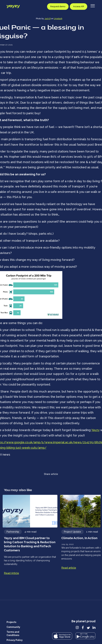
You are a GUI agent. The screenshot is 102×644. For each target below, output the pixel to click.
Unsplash (58, 19)
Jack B (47, 19)
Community (13, 627)
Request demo (58, 6)
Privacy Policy (15, 640)
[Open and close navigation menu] (93, 5)
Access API (79, 6)
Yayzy (95, 430)
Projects (11, 622)
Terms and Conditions (13, 634)
